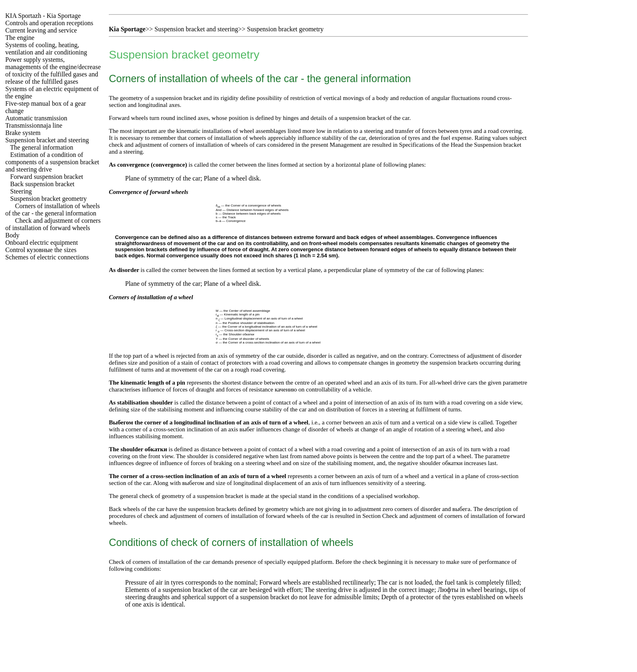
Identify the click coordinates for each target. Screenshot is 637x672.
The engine (20, 38)
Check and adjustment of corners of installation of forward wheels (53, 224)
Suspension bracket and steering (47, 140)
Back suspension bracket (42, 184)
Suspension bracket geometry (48, 199)
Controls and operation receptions (49, 23)
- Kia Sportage (43, 16)
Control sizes (41, 250)
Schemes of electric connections (47, 257)
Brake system (23, 133)
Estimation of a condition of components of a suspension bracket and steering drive (52, 162)
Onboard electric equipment (42, 242)
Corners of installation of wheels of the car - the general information (53, 210)
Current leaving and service (41, 30)
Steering (21, 191)
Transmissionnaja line (34, 125)
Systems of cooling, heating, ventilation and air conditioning (46, 49)
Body (12, 235)
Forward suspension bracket (47, 177)
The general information (42, 147)
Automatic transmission (36, 118)
